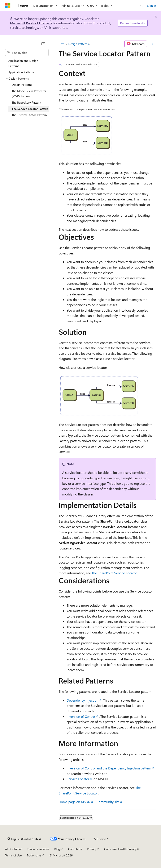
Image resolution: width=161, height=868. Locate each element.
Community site (108, 802)
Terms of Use (13, 855)
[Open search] (141, 6)
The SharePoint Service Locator (114, 573)
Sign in (152, 6)
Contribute (75, 849)
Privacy (92, 849)
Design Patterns (79, 44)
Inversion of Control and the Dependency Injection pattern (109, 768)
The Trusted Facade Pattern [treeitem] (29, 115)
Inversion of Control (81, 716)
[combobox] (27, 53)
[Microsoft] (8, 6)
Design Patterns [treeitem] (22, 85)
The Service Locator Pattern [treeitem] (30, 109)
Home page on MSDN (75, 802)
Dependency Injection (82, 700)
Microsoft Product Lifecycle (31, 23)
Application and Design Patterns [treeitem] (23, 63)
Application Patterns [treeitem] (21, 72)
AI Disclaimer (13, 849)
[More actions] (152, 44)
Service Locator (78, 779)
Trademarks (34, 855)
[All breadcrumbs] (62, 44)
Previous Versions (38, 849)
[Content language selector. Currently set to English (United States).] (24, 839)
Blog (57, 849)
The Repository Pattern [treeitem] (26, 102)
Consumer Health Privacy (120, 849)
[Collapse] (43, 44)
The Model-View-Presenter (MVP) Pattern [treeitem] (29, 94)
